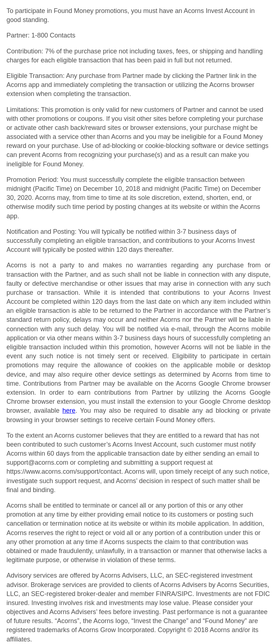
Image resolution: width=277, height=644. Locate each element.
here (69, 411)
